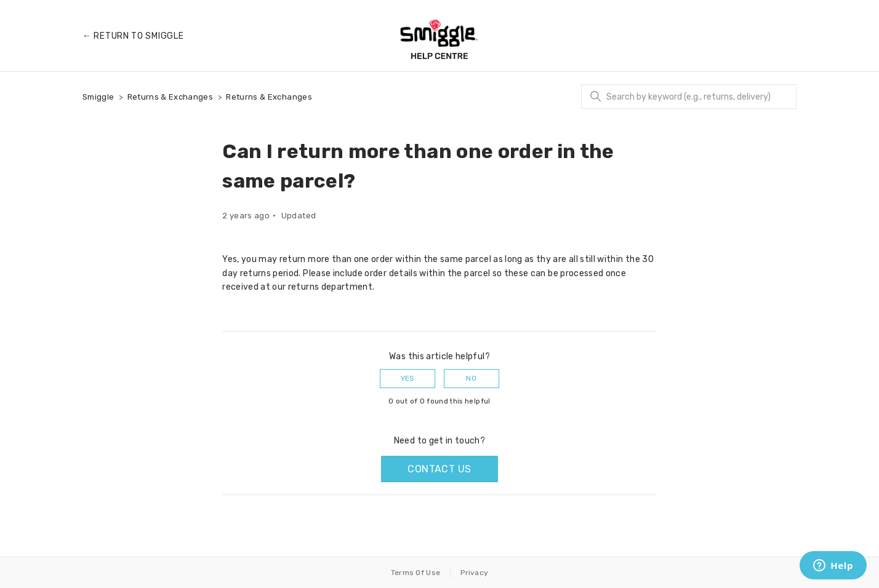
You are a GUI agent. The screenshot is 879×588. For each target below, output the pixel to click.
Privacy (474, 573)
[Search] (689, 97)
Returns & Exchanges (171, 97)
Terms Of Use (416, 573)
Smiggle (98, 97)
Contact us (439, 469)
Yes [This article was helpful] (408, 378)
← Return (133, 36)
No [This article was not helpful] (471, 378)
